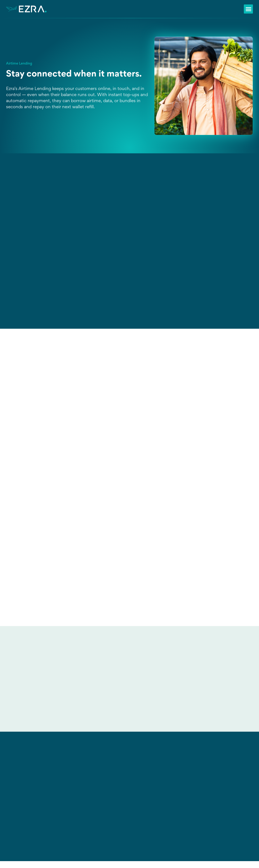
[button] (248, 9)
